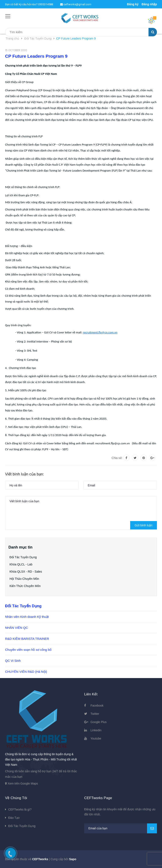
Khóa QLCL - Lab (21, 564)
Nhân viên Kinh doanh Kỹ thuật (27, 617)
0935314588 (46, 4)
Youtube (96, 738)
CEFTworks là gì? (20, 809)
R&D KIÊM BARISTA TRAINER (27, 639)
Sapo (73, 859)
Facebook (97, 706)
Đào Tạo (14, 818)
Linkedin (96, 730)
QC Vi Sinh (13, 661)
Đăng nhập (149, 4)
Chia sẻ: (117, 458)
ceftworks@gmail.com (76, 4)
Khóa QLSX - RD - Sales (26, 572)
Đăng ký (133, 4)
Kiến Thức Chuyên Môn (25, 586)
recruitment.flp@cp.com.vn (100, 332)
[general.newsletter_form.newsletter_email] (121, 828)
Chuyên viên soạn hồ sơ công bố (28, 650)
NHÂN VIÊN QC (16, 628)
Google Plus (99, 722)
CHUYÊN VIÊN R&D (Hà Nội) (26, 672)
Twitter (95, 714)
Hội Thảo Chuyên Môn (24, 579)
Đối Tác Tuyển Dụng (23, 557)
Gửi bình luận (144, 525)
